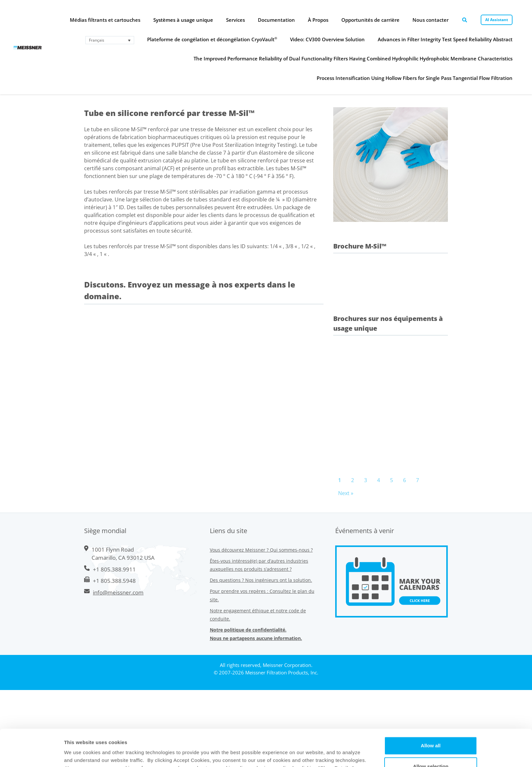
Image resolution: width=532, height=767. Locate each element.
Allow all (431, 396)
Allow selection (431, 417)
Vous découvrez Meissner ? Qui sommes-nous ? (261, 550)
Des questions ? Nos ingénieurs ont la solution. (261, 580)
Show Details (320, 440)
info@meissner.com (118, 592)
